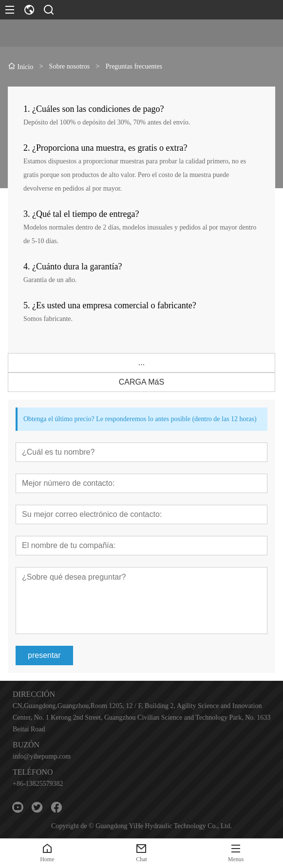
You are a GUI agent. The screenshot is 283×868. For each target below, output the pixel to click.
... (141, 363)
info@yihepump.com (42, 756)
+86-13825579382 (38, 784)
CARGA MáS (141, 382)
